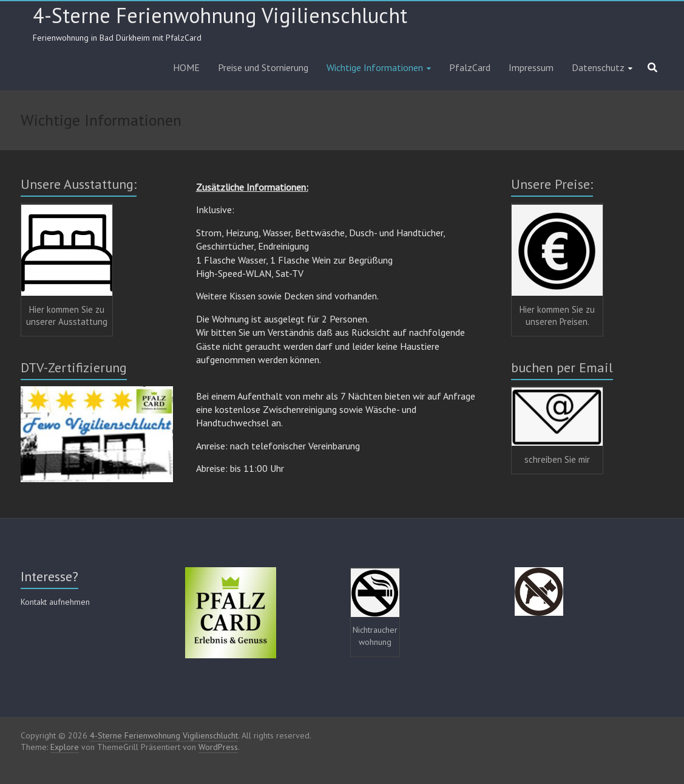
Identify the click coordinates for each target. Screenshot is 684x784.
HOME (186, 67)
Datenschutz (598, 67)
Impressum (531, 67)
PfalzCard (470, 67)
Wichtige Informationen (375, 67)
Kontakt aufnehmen (55, 602)
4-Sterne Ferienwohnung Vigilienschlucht (220, 15)
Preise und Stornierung (263, 67)
